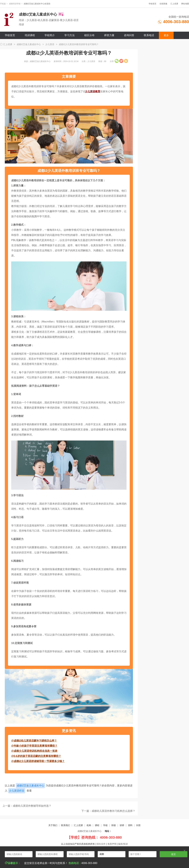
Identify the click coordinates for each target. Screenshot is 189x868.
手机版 (3, 4)
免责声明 (112, 844)
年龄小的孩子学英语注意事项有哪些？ (36, 746)
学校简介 (50, 35)
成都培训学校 (15, 4)
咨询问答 (129, 35)
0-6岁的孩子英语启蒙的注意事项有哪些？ (37, 756)
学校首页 (152, 4)
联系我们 (66, 825)
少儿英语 (50, 44)
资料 (130, 825)
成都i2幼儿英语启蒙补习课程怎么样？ (35, 741)
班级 (114, 825)
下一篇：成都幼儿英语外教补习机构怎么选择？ (108, 811)
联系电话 (149, 35)
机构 (89, 825)
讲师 (122, 825)
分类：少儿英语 (88, 61)
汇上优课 (174, 4)
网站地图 (185, 4)
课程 (97, 825)
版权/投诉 (123, 844)
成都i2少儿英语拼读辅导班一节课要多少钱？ (39, 761)
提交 (173, 854)
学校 (105, 825)
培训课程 (30, 35)
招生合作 (101, 844)
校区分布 (89, 35)
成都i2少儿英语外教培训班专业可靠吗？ (79, 44)
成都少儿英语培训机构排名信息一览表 (36, 751)
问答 (138, 825)
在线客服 (163, 4)
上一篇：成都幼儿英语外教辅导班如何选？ (27, 806)
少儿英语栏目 (17, 791)
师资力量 (109, 35)
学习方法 (70, 35)
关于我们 (53, 825)
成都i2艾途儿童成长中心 (29, 44)
